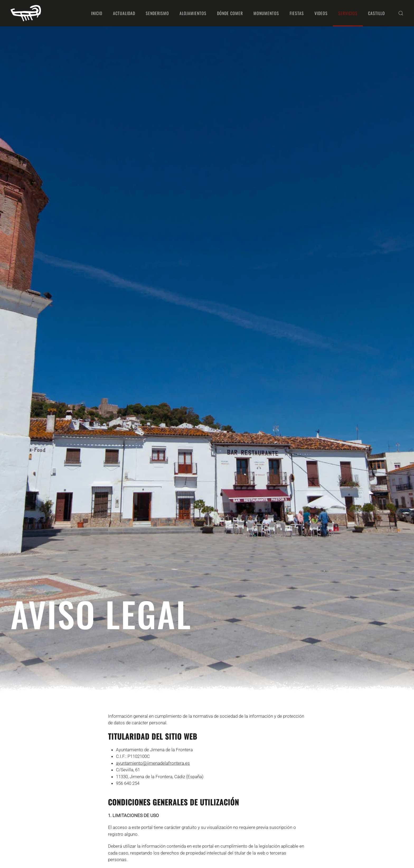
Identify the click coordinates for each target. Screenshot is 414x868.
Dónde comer (230, 13)
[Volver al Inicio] (26, 13)
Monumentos (266, 13)
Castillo (377, 13)
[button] (401, 13)
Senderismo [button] (157, 13)
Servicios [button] (348, 13)
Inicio (97, 13)
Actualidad (124, 13)
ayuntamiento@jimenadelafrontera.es (153, 763)
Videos (321, 13)
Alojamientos (193, 13)
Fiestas (297, 13)
